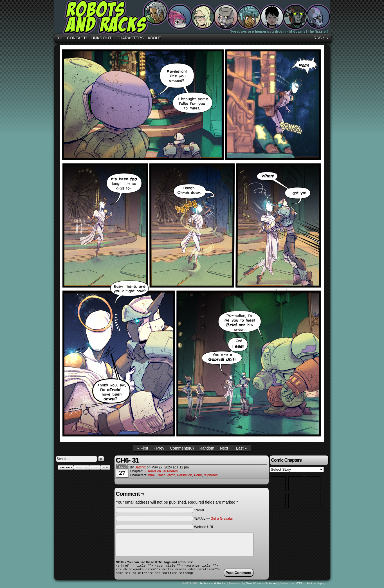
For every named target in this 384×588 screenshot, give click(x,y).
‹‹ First (142, 448)
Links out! (102, 38)
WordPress (254, 585)
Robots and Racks (193, 18)
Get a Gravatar (222, 519)
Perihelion (185, 475)
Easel (273, 585)
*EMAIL (214, 519)
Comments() (182, 448)
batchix (140, 467)
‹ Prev (159, 448)
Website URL (204, 527)
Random (207, 448)
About (154, 38)
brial (151, 475)
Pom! (198, 475)
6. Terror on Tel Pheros (161, 471)
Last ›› (242, 448)
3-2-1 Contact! (72, 38)
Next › (225, 448)
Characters (130, 38)
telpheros (211, 475)
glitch (171, 475)
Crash (161, 475)
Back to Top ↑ (315, 585)
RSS (318, 38)
